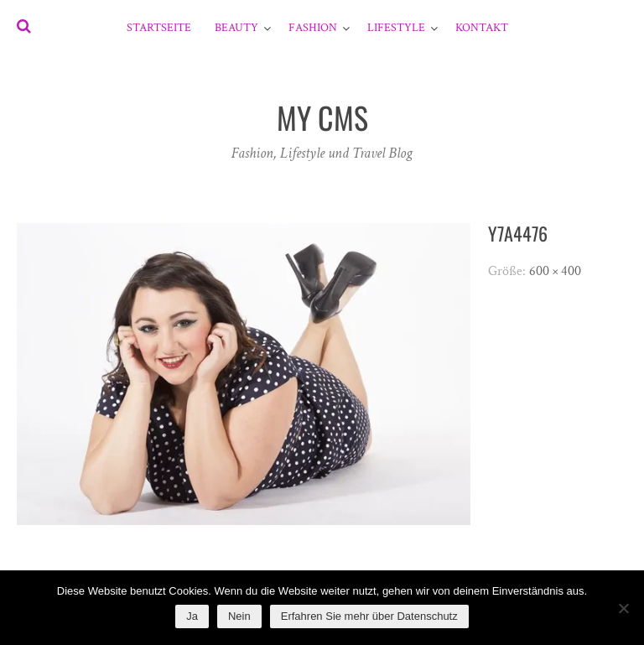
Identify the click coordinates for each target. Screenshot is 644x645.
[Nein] (623, 608)
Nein (239, 616)
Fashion (313, 28)
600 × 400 (555, 271)
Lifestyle (396, 28)
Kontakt (482, 28)
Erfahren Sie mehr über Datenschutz (369, 616)
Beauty (236, 28)
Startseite (159, 28)
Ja (192, 616)
